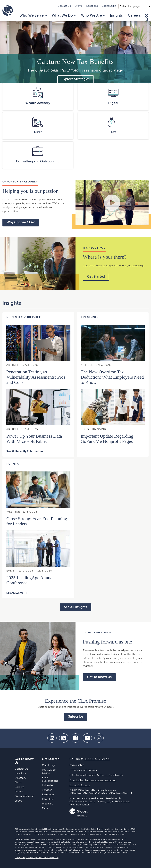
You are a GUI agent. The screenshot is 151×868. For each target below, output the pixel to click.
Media (46, 808)
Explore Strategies (76, 79)
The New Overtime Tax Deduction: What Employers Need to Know (112, 377)
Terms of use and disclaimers (84, 770)
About (18, 783)
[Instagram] (99, 738)
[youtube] (87, 738)
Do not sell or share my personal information (93, 780)
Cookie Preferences (80, 785)
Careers (134, 16)
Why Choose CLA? (21, 223)
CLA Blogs (48, 799)
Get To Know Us (99, 677)
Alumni (19, 792)
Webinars (47, 804)
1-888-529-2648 (97, 759)
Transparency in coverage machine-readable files (37, 858)
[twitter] (64, 738)
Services (47, 790)
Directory (20, 778)
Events (79, 6)
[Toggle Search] (147, 17)
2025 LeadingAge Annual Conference (30, 580)
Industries (48, 786)
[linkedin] (52, 738)
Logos (18, 801)
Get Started (96, 277)
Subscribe (76, 717)
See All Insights (76, 607)
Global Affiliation (24, 796)
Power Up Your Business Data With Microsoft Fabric (34, 439)
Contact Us (64, 6)
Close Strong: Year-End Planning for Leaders (37, 521)
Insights (116, 16)
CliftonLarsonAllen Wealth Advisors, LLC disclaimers (96, 775)
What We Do (64, 16)
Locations (92, 6)
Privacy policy (77, 765)
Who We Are (93, 16)
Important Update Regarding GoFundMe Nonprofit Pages (107, 439)
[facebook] (75, 738)
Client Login (109, 6)
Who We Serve (33, 16)
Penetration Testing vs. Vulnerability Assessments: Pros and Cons (36, 377)
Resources (48, 795)
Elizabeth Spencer (117, 834)
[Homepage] (8, 11)
